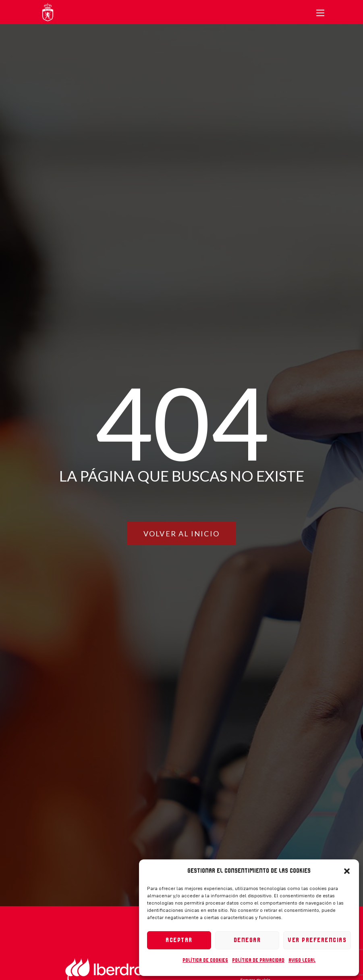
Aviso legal (302, 960)
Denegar (247, 940)
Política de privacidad (258, 960)
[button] (347, 871)
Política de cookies (205, 960)
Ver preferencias (317, 940)
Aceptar (179, 940)
